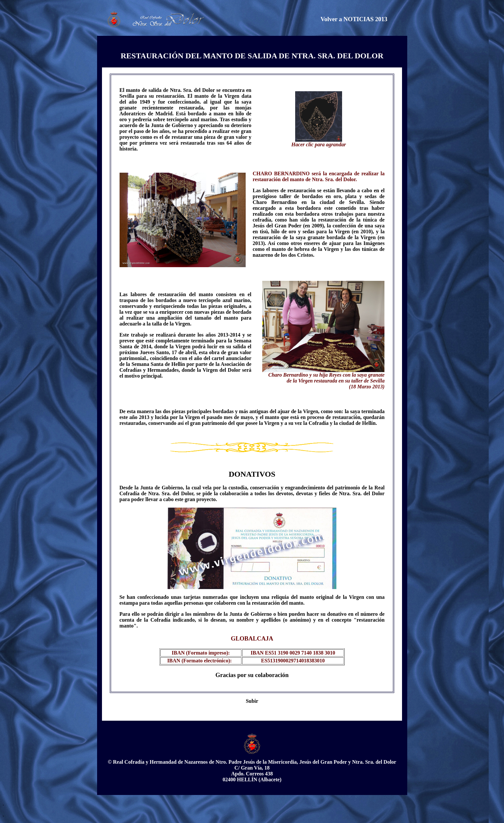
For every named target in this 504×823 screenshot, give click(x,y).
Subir (252, 701)
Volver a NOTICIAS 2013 (354, 19)
